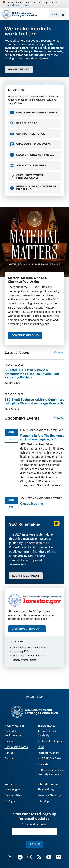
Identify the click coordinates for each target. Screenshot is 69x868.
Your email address (34, 824)
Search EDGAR (24, 123)
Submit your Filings (28, 165)
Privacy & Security (49, 795)
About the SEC (19, 69)
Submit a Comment (26, 576)
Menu (58, 14)
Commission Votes (16, 747)
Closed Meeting (32, 504)
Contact (10, 753)
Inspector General (49, 753)
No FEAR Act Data (49, 759)
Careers (10, 741)
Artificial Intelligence (51, 741)
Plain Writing (46, 790)
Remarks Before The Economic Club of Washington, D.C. (42, 437)
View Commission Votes (30, 144)
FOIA (41, 747)
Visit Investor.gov (25, 629)
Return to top (34, 697)
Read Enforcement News (32, 155)
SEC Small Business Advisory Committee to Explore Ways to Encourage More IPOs (34, 401)
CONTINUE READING (25, 335)
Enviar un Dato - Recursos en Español (33, 188)
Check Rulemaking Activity (34, 113)
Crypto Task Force (27, 134)
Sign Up (35, 844)
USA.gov (10, 801)
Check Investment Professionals (27, 176)
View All (59, 352)
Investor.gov (12, 790)
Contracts (11, 759)
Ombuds (43, 764)
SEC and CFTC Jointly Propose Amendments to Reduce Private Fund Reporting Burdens (32, 374)
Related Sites (13, 795)
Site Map (43, 801)
